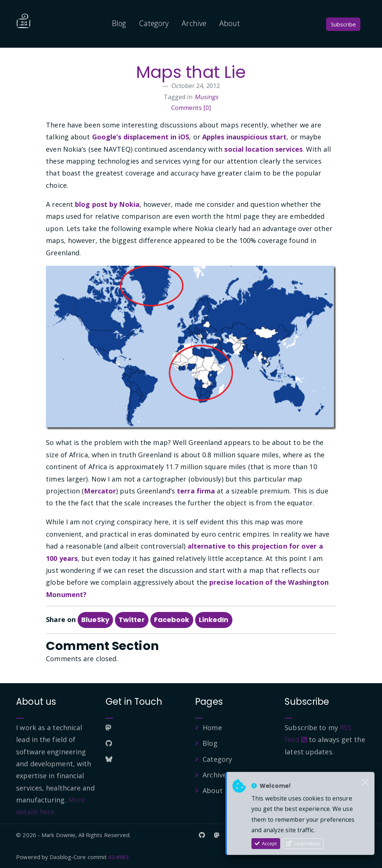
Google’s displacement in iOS (141, 137)
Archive (194, 23)
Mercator (100, 491)
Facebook (172, 620)
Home (212, 727)
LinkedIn (214, 620)
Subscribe (343, 24)
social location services (263, 149)
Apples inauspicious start (245, 137)
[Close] (365, 783)
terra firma (196, 491)
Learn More (303, 843)
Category (154, 23)
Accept (266, 843)
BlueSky (95, 620)
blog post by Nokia (107, 204)
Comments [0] (191, 108)
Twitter (132, 620)
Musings (206, 97)
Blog (119, 23)
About (230, 23)
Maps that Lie (191, 72)
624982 (118, 857)
